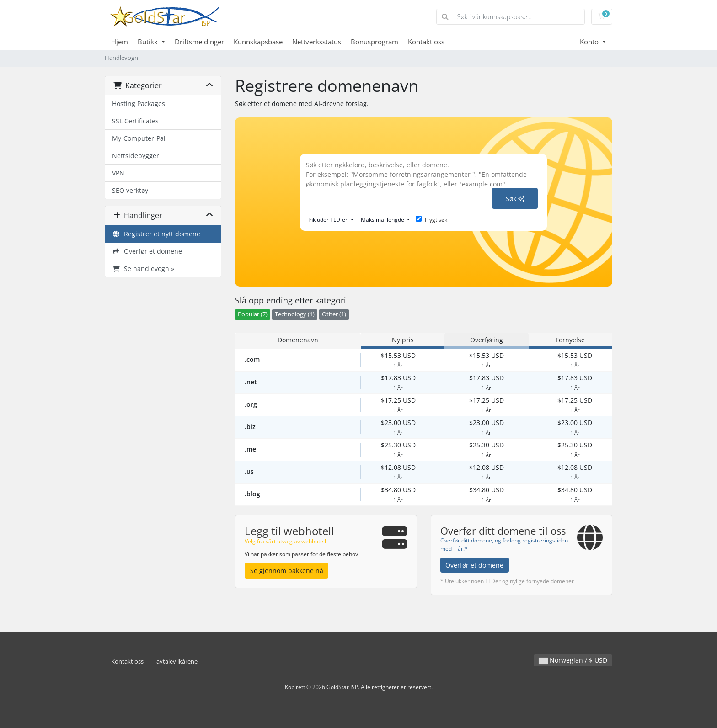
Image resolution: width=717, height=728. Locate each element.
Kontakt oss (426, 42)
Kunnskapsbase (258, 42)
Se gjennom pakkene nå (287, 571)
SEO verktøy (130, 190)
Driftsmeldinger (199, 42)
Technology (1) (295, 314)
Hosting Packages (139, 104)
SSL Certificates (135, 121)
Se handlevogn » (143, 268)
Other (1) (334, 314)
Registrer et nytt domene (156, 234)
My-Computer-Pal (139, 138)
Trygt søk (431, 220)
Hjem (120, 42)
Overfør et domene (147, 251)
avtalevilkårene (177, 662)
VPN (118, 173)
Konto (590, 42)
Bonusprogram (375, 42)
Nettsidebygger (136, 156)
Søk (515, 199)
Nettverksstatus (317, 42)
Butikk (149, 42)
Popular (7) (253, 314)
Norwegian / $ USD (573, 660)
